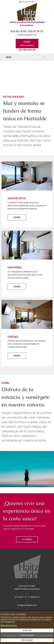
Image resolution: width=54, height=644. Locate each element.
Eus (23, 2)
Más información (9, 625)
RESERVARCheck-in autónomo (27, 44)
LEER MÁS (17, 217)
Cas (20, 2)
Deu (33, 2)
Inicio (9, 57)
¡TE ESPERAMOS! (27, 539)
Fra (30, 2)
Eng (27, 2)
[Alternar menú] (44, 57)
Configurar (27, 635)
